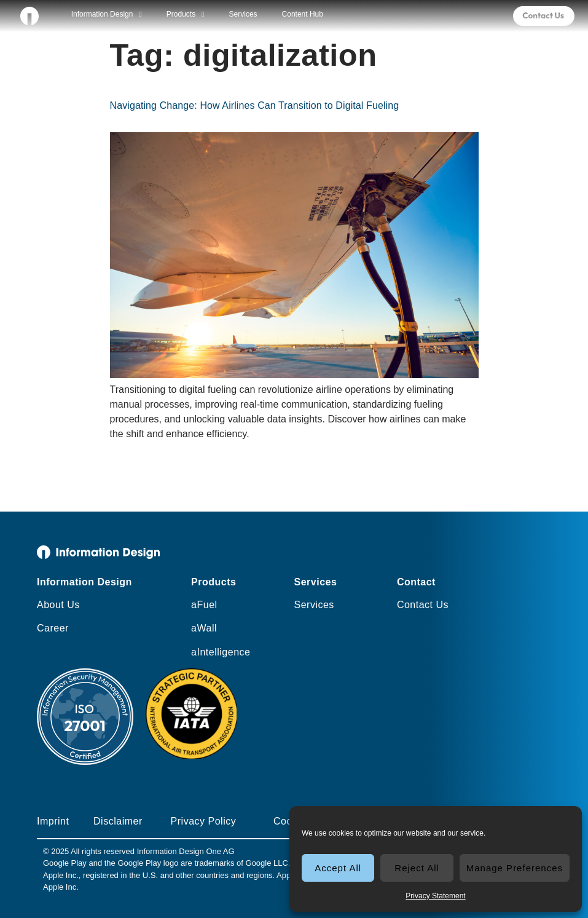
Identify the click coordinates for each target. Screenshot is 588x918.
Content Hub (303, 14)
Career (53, 628)
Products (186, 14)
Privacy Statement (435, 896)
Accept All (338, 868)
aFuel (204, 605)
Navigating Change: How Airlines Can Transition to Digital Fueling (255, 105)
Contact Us (423, 605)
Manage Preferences (515, 868)
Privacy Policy (204, 821)
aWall (204, 628)
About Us (58, 605)
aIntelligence (221, 652)
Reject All (417, 868)
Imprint (53, 821)
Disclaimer (118, 821)
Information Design (107, 14)
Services (243, 14)
